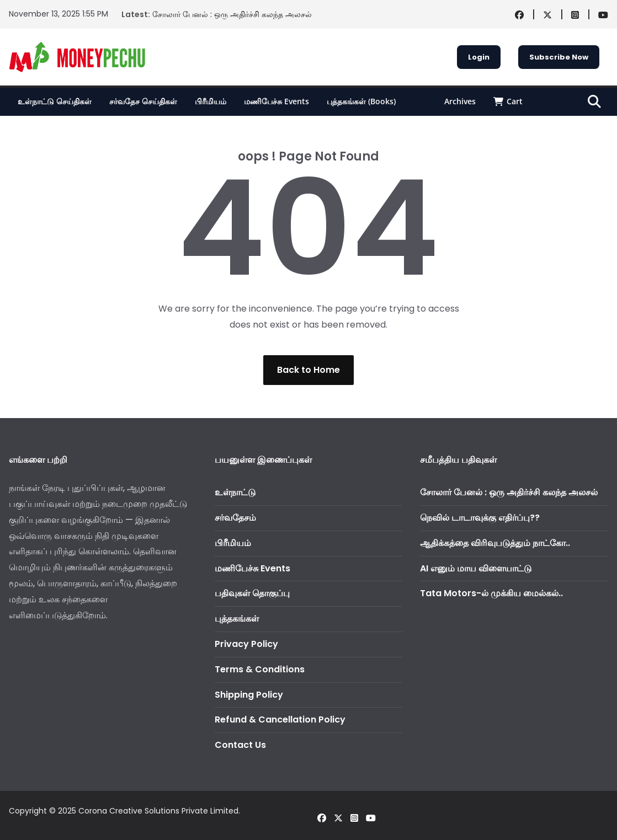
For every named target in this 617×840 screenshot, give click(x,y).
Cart (508, 101)
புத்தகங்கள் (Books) (361, 101)
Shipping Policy (249, 695)
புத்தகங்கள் (237, 619)
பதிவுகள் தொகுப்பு (252, 593)
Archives (460, 101)
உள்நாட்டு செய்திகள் (55, 101)
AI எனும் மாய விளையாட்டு (476, 568)
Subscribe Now (559, 57)
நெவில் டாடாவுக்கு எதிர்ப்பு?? (480, 518)
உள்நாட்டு (235, 492)
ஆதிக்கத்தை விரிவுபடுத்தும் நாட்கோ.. (495, 543)
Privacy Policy (246, 644)
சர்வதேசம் (235, 518)
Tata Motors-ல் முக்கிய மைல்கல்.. (491, 593)
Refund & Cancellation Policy (280, 719)
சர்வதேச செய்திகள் (143, 101)
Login (479, 57)
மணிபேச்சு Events (276, 101)
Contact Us (240, 745)
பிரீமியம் (211, 101)
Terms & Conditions (260, 669)
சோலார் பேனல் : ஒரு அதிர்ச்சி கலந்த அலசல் (232, 14)
